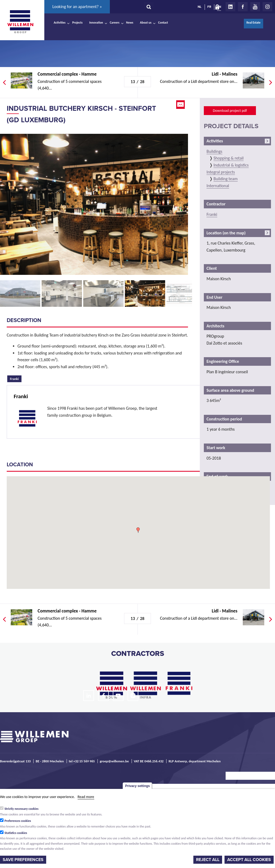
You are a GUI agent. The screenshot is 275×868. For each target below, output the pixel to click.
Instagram (267, 7)
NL (200, 7)
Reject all (208, 860)
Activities (60, 23)
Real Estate (254, 23)
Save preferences (23, 860)
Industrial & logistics (231, 165)
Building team (226, 179)
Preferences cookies (18, 821)
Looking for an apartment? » (77, 7)
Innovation (96, 23)
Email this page (181, 105)
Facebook (243, 7)
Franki (16, 378)
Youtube (255, 7)
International (218, 186)
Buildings (214, 151)
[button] (138, 530)
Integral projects (221, 172)
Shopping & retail (229, 158)
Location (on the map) (226, 233)
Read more (86, 797)
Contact (163, 23)
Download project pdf (230, 110)
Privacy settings (137, 786)
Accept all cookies (249, 860)
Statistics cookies (16, 833)
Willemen (20, 22)
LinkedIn (230, 7)
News (130, 23)
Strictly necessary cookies (22, 809)
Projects (77, 23)
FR (209, 7)
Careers (115, 23)
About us (146, 23)
